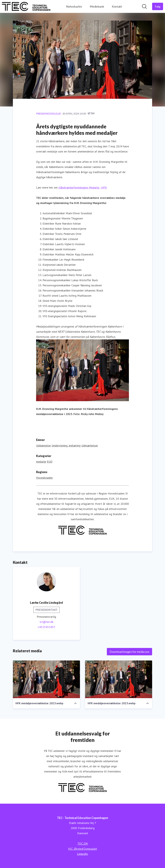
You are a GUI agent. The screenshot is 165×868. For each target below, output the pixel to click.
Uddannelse (43, 446)
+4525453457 (46, 627)
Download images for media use (129, 652)
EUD (50, 462)
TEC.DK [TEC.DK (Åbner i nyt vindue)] (83, 844)
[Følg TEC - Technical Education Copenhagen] (158, 6)
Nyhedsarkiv (74, 6)
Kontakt (117, 6)
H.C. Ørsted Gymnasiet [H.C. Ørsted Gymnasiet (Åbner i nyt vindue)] (83, 849)
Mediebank (97, 6)
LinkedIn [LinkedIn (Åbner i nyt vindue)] (82, 854)
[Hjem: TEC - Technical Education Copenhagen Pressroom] (26, 6)
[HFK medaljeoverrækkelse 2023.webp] (46, 679)
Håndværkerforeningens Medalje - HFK (83, 187)
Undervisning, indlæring (66, 446)
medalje (41, 462)
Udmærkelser (90, 446)
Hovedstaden (44, 478)
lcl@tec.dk (46, 622)
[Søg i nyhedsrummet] (144, 6)
